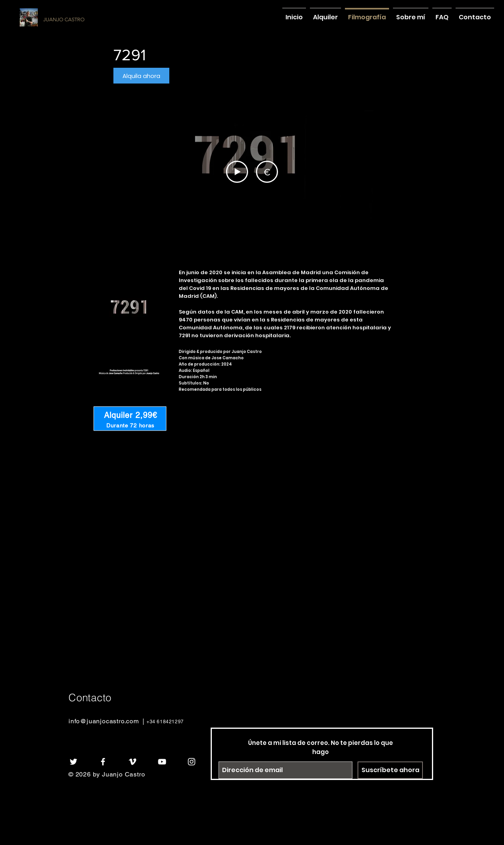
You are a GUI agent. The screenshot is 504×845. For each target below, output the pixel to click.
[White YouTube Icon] (162, 762)
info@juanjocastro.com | (107, 721)
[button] (141, 76)
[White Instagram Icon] (192, 762)
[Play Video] (237, 172)
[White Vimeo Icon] (132, 762)
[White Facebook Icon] (103, 762)
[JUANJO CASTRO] (93, 20)
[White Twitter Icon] (73, 762)
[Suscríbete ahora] (390, 770)
